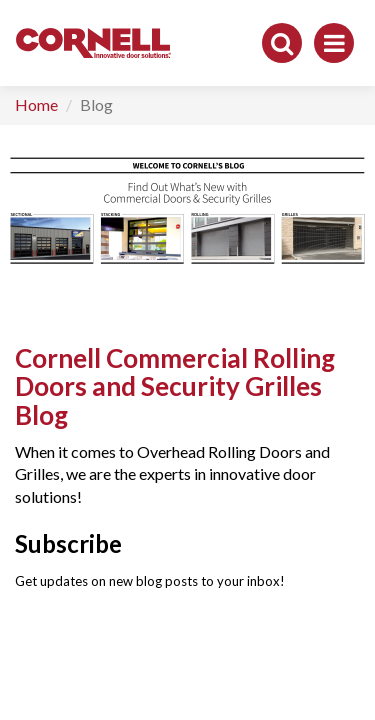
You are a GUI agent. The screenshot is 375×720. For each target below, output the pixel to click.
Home (36, 104)
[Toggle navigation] (334, 43)
